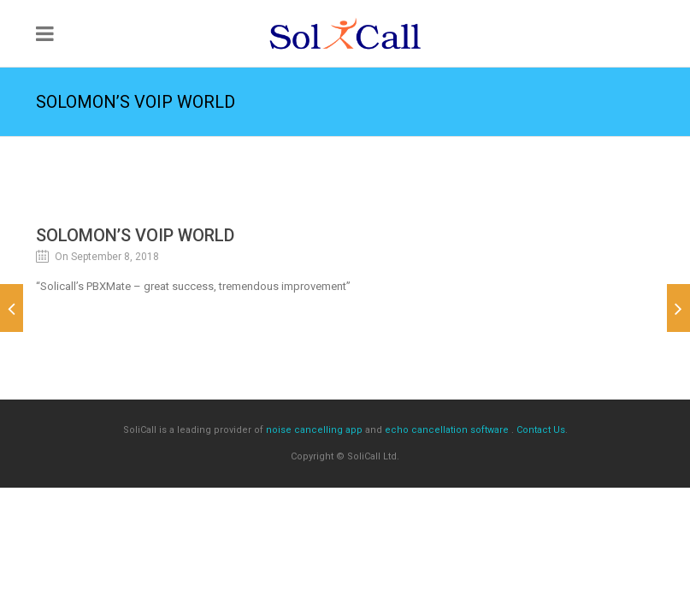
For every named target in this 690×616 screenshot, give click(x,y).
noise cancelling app (314, 430)
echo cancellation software (447, 430)
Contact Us (541, 430)
